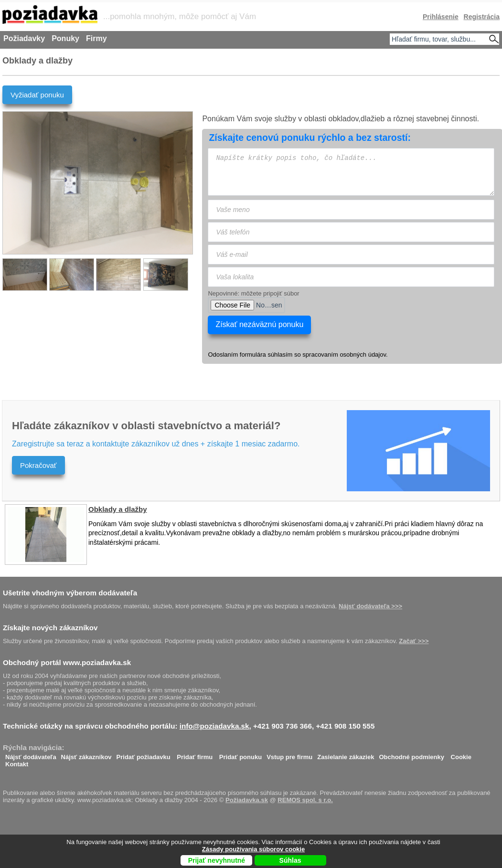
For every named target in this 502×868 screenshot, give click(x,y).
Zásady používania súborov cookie (253, 849)
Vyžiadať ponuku (37, 95)
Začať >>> (414, 641)
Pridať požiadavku (144, 755)
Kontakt (17, 762)
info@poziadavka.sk (214, 726)
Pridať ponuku (240, 755)
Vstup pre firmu (289, 755)
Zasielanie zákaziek (346, 755)
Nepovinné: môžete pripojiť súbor (253, 293)
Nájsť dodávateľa (31, 755)
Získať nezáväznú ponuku (259, 324)
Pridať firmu (195, 755)
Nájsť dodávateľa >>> (370, 606)
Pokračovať (38, 465)
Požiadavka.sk (247, 800)
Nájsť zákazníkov (86, 755)
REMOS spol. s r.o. (305, 800)
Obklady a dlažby (118, 509)
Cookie (461, 755)
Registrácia (482, 17)
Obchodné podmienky (411, 755)
